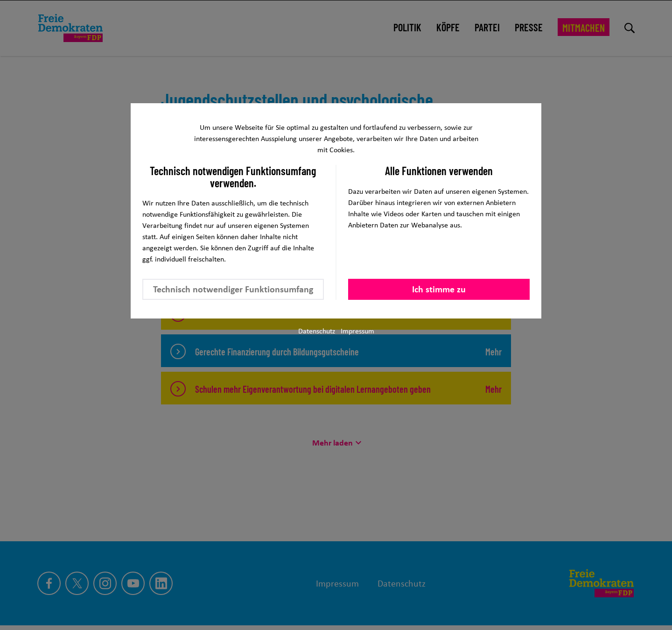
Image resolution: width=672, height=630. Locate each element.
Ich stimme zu (439, 289)
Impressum (357, 331)
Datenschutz (317, 331)
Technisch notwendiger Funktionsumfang (233, 289)
